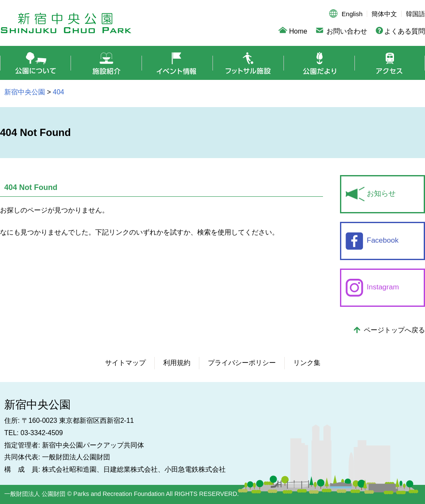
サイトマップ (125, 363)
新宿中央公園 (66, 23)
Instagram (383, 287)
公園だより (319, 63)
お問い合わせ (347, 31)
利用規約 (177, 363)
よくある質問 (405, 31)
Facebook (383, 240)
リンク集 (307, 363)
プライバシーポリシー (242, 363)
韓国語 (415, 14)
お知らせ (381, 194)
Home (298, 31)
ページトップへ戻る (394, 330)
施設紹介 (106, 63)
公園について (35, 63)
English (352, 14)
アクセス (390, 63)
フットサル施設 (248, 63)
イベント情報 (177, 63)
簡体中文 (384, 14)
